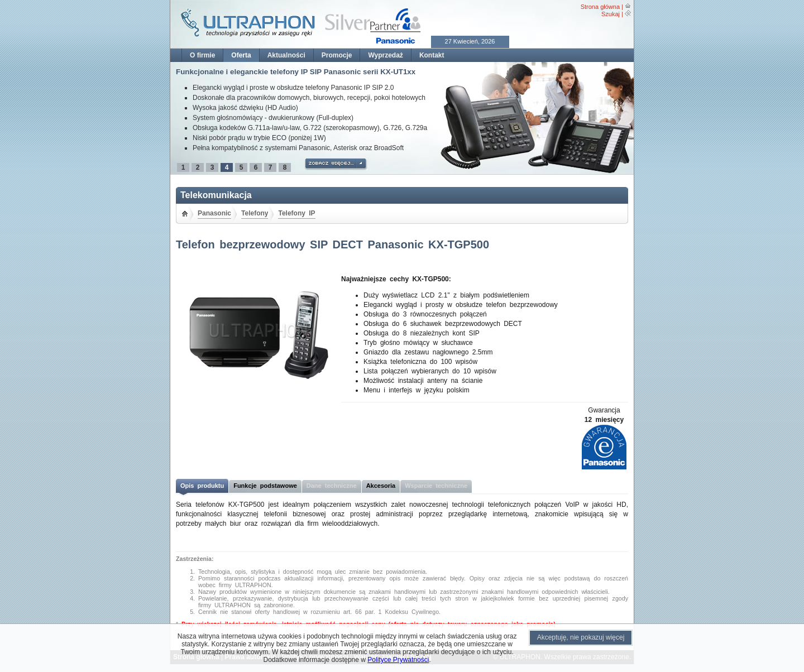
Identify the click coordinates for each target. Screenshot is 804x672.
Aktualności (286, 55)
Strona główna (600, 7)
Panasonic (214, 213)
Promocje (337, 55)
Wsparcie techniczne (436, 486)
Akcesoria (381, 486)
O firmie (202, 55)
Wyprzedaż (385, 55)
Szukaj (611, 14)
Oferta (241, 55)
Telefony (255, 213)
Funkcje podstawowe (265, 486)
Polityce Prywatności (398, 660)
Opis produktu (202, 486)
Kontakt (432, 55)
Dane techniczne (332, 486)
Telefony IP (296, 213)
